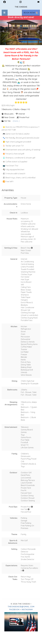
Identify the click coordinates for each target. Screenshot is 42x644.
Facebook (14, 609)
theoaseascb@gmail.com (21, 607)
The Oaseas (21, 7)
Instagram (27, 609)
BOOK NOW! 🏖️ (31, 13)
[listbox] (21, 31)
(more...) (16, 121)
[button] (3, 31)
